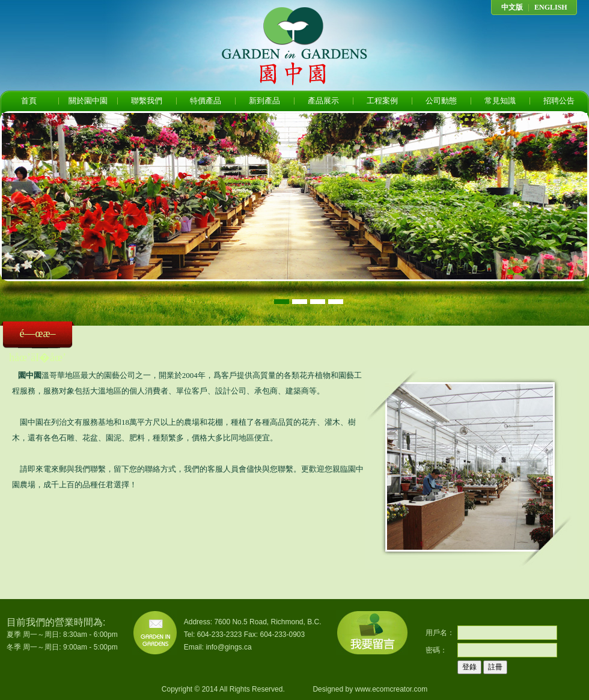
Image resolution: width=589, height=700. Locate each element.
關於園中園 (88, 101)
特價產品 (206, 101)
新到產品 (264, 101)
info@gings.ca (228, 647)
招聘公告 (559, 101)
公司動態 (441, 101)
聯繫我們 (147, 101)
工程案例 (382, 101)
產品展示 (323, 101)
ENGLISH (551, 7)
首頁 (29, 101)
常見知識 (500, 101)
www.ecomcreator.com (391, 689)
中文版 (512, 7)
